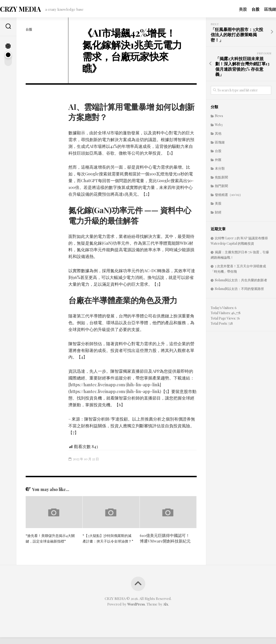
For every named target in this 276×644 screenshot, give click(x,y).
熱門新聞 (221, 187)
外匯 (218, 161)
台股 (246, 9)
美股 (234, 9)
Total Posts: (219, 325)
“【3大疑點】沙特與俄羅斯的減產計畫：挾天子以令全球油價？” (108, 542)
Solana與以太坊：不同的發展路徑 (239, 290)
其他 (218, 135)
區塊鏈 (261, 9)
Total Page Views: (224, 320)
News (219, 117)
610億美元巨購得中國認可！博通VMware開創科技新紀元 (165, 540)
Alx (166, 611)
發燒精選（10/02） (229, 196)
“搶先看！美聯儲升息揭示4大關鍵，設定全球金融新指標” (51, 540)
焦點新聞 (221, 179)
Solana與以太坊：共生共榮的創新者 (241, 281)
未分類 (220, 170)
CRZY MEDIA (29, 9)
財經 (218, 214)
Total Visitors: (221, 314)
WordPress (136, 611)
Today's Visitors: (223, 309)
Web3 (219, 126)
